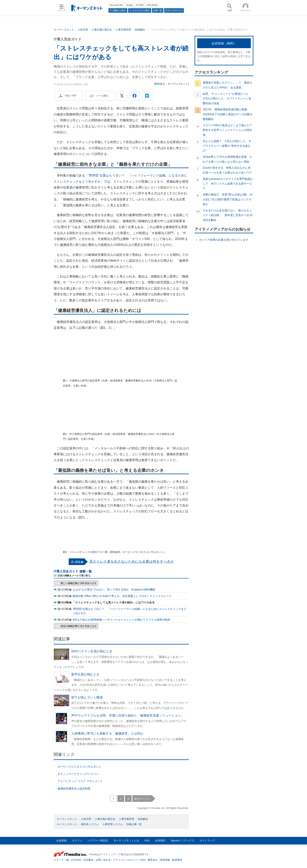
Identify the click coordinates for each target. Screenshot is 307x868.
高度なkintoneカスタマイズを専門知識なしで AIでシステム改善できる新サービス (228, 184)
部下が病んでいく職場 (87, 697)
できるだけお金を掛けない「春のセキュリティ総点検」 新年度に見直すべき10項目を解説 (228, 215)
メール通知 (102, 96)
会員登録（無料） (224, 43)
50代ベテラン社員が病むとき (92, 651)
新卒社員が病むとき (85, 674)
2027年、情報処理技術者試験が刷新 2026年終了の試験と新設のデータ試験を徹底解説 (228, 114)
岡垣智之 (160, 84)
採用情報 (165, 860)
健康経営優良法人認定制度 (74, 789)
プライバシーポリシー (126, 860)
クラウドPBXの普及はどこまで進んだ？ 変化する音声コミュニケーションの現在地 (228, 130)
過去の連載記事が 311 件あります (79, 626)
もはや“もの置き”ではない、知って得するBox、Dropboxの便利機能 (114, 589)
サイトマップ (207, 841)
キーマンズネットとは (126, 841)
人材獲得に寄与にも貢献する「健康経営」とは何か (107, 733)
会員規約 (160, 841)
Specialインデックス (182, 841)
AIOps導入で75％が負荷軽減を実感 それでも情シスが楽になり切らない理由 (227, 159)
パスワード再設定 (98, 841)
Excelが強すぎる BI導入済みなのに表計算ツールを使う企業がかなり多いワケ (227, 170)
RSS (143, 860)
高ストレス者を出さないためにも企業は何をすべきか (132, 562)
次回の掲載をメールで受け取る (74, 576)
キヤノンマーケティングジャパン (78, 774)
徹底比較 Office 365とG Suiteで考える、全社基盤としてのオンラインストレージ (122, 596)
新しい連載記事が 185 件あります (79, 583)
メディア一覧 (61, 860)
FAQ (147, 841)
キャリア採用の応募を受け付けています (224, 240)
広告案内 (88, 860)
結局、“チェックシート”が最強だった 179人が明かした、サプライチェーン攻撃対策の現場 (227, 99)
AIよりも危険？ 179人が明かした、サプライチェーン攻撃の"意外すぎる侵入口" (227, 146)
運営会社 (153, 860)
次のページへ (142, 799)
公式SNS (76, 860)
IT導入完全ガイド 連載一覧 (73, 571)
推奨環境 (177, 860)
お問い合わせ (103, 860)
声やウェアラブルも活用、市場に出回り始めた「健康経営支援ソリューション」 (128, 715)
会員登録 (61, 841)
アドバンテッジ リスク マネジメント (80, 781)
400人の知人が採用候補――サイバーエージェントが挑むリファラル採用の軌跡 (121, 620)
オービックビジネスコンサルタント (79, 767)
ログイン (77, 841)
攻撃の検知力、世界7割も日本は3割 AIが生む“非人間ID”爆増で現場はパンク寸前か (228, 199)
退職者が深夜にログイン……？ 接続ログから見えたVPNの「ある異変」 (227, 85)
